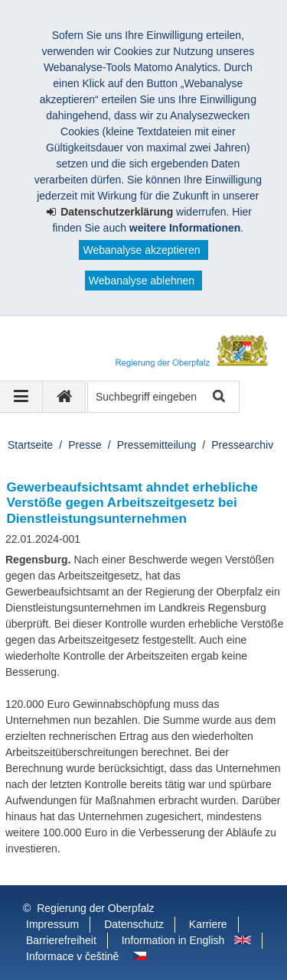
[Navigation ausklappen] (21, 397)
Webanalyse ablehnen (142, 281)
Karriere (208, 924)
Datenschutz (134, 924)
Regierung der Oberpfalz (95, 908)
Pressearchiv (242, 445)
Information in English (173, 940)
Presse (85, 445)
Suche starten (218, 397)
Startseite (30, 445)
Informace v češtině (72, 956)
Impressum (52, 924)
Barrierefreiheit (61, 940)
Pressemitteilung (157, 445)
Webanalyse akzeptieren (141, 250)
